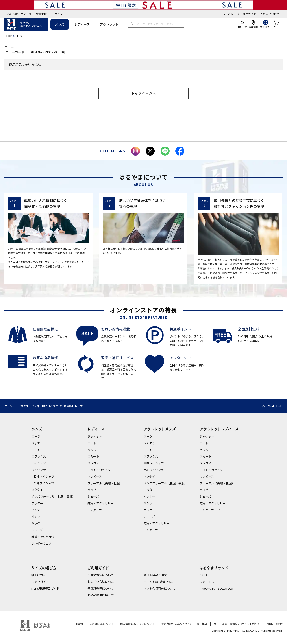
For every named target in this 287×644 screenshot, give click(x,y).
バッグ (36, 523)
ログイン (57, 14)
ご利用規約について (102, 624)
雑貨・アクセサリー (44, 537)
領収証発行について (101, 588)
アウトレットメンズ (160, 429)
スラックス (39, 456)
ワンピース (95, 476)
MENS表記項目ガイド (45, 588)
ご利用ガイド (248, 14)
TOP (9, 36)
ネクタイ (37, 490)
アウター (37, 503)
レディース (82, 24)
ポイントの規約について (160, 582)
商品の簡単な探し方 (101, 595)
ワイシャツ (39, 470)
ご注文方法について (101, 575)
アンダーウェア (41, 543)
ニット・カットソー (101, 470)
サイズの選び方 (44, 568)
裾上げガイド (40, 575)
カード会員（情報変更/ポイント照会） (237, 624)
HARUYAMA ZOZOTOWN (217, 588)
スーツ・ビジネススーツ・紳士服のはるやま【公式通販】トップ (43, 406)
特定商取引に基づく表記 (176, 624)
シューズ (37, 530)
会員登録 (41, 14)
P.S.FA (203, 575)
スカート (93, 456)
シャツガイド (40, 582)
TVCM (230, 14)
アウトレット (109, 24)
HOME (80, 624)
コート (36, 450)
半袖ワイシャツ (44, 483)
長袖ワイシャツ (44, 476)
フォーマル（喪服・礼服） (105, 483)
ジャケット (39, 443)
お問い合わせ (271, 14)
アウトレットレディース (219, 429)
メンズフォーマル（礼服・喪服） (53, 496)
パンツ (36, 517)
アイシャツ (39, 463)
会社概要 (202, 624)
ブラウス (93, 463)
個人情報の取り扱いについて (137, 624)
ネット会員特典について (160, 588)
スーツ (36, 436)
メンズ (60, 24)
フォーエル (207, 582)
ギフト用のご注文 (155, 575)
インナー (37, 510)
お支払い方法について (102, 582)
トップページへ (143, 93)
